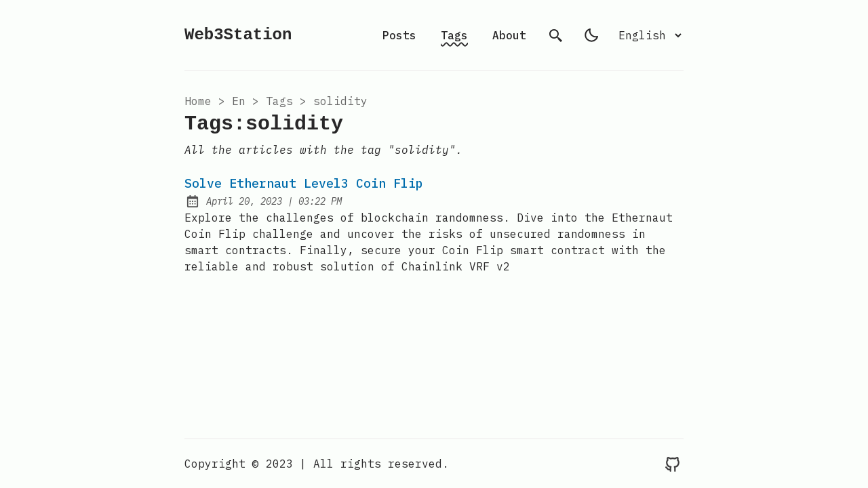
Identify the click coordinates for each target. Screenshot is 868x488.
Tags (454, 35)
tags (279, 101)
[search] (556, 35)
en (239, 101)
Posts (399, 35)
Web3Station (238, 35)
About (509, 35)
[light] (591, 35)
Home (198, 101)
